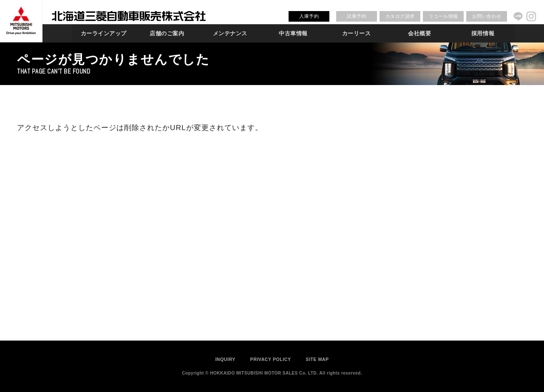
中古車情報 (293, 33)
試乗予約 (357, 16)
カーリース (357, 33)
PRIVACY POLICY (271, 359)
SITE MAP (317, 359)
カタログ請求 (400, 16)
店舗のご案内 (167, 33)
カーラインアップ (104, 33)
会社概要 (419, 33)
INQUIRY (225, 359)
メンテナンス (230, 33)
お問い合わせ (487, 16)
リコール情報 (443, 16)
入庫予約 (309, 16)
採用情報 (483, 33)
